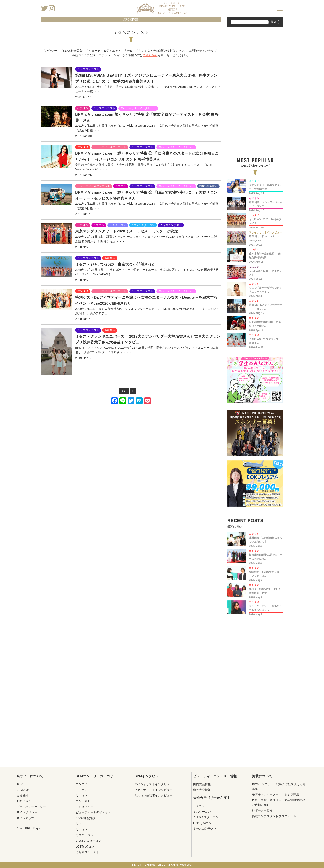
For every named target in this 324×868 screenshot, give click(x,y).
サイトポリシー (27, 812)
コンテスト (83, 801)
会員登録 (22, 795)
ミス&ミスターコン (88, 841)
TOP (20, 784)
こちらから (150, 55)
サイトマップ (25, 818)
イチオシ (82, 790)
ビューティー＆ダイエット (93, 812)
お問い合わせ (25, 801)
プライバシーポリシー (31, 807)
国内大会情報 (202, 784)
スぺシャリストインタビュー (153, 784)
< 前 (124, 391)
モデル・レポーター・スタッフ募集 (275, 794)
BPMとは (23, 790)
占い (79, 824)
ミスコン (82, 795)
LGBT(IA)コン (85, 847)
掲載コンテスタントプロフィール (274, 816)
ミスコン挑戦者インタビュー (153, 795)
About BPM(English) (30, 828)
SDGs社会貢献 (85, 818)
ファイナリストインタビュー (153, 790)
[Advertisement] (131, 459)
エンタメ (82, 784)
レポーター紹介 (262, 810)
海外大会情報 (202, 790)
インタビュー (85, 807)
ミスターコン (85, 835)
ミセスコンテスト (87, 852)
